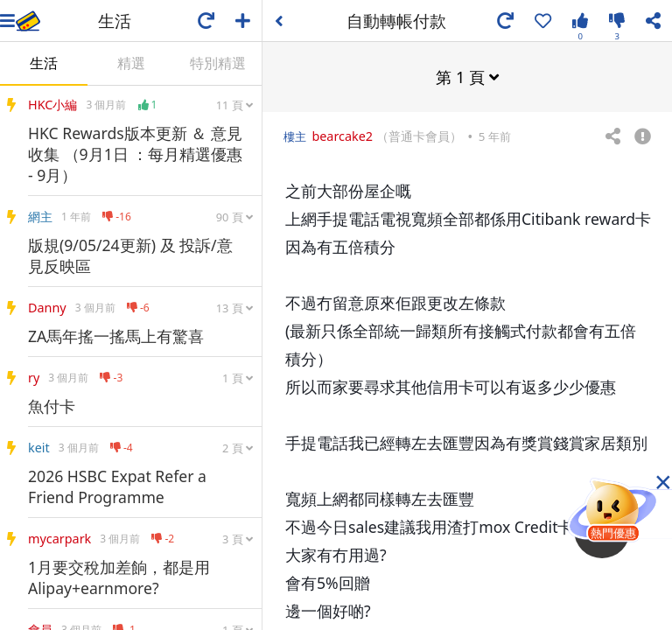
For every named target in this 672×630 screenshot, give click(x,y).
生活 (44, 63)
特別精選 (218, 63)
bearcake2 (342, 135)
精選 (131, 63)
